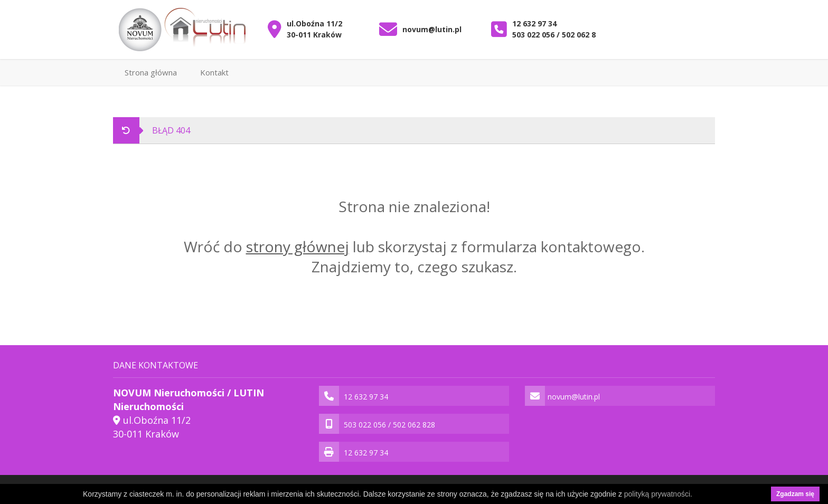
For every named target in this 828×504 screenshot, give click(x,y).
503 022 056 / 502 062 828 (558, 35)
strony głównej (298, 246)
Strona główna (151, 72)
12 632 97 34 (534, 23)
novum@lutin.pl (432, 29)
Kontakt (214, 72)
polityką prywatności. (658, 494)
